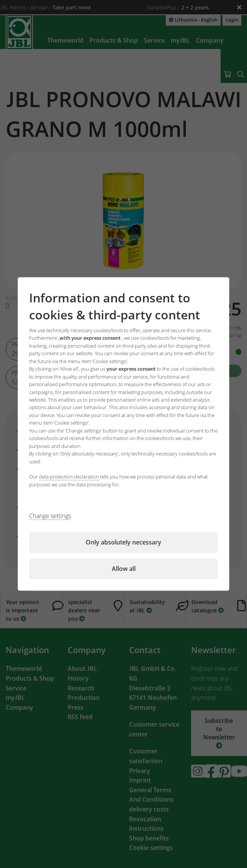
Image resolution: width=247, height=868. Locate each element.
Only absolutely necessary (123, 543)
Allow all (124, 569)
